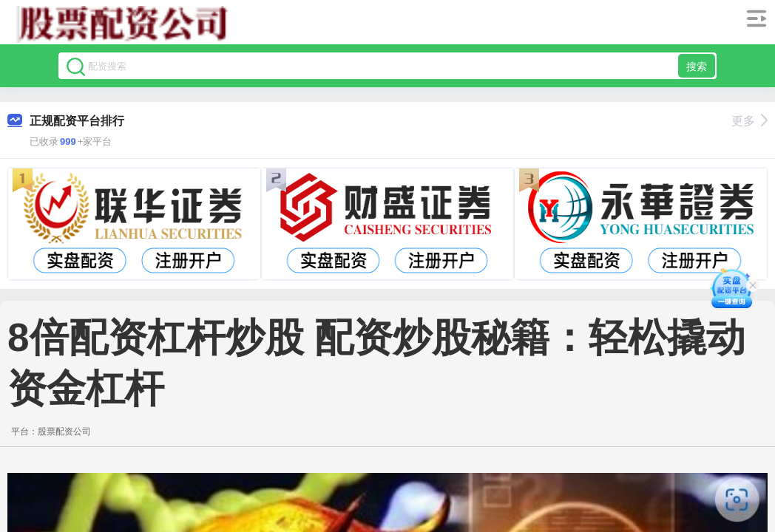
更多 (749, 121)
